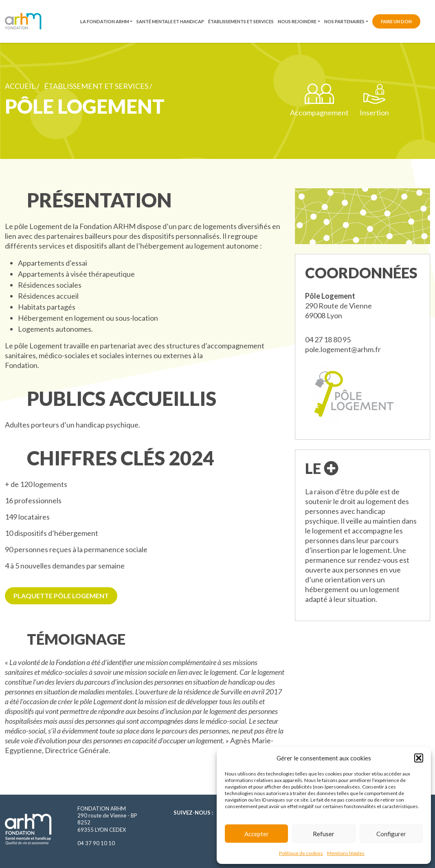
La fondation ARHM (105, 21)
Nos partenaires (344, 21)
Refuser (324, 834)
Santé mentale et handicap (170, 21)
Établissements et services (241, 21)
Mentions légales (346, 853)
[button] (419, 758)
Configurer (391, 834)
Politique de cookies (301, 853)
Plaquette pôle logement (61, 596)
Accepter (257, 834)
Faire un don (396, 21)
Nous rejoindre (297, 21)
